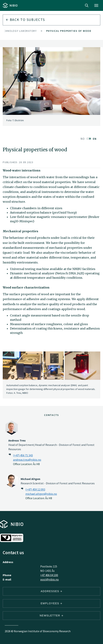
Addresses (51, 591)
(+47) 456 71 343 (23, 455)
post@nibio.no (50, 579)
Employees (51, 603)
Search (87, 5)
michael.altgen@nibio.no (41, 494)
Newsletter (52, 616)
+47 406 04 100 (49, 575)
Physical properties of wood (69, 31)
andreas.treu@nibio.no (27, 460)
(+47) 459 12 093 (35, 489)
